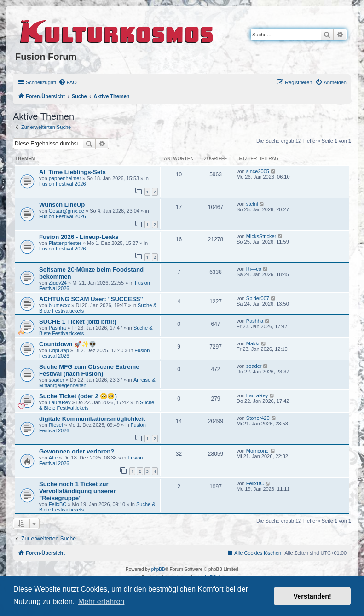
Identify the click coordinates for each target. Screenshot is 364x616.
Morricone (257, 451)
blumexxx (59, 305)
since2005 (258, 171)
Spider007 (258, 298)
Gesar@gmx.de (66, 211)
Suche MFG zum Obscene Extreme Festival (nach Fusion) (89, 370)
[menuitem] (68, 82)
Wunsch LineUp (62, 205)
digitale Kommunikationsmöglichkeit (92, 419)
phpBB (158, 569)
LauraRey (60, 402)
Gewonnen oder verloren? (77, 451)
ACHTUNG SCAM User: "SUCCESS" (91, 299)
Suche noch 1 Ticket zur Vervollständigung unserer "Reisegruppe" (77, 491)
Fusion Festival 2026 (63, 184)
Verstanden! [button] (312, 596)
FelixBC (58, 504)
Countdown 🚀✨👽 (68, 344)
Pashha (57, 328)
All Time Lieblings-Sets (72, 172)
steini (252, 204)
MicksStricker (261, 236)
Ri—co (254, 269)
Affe (53, 458)
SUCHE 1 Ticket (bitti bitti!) (78, 322)
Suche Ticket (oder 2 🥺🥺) (78, 396)
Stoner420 (258, 418)
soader (57, 380)
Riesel (56, 425)
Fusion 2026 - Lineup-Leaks (79, 237)
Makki (253, 343)
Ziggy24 (58, 283)
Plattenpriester (65, 243)
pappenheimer (65, 178)
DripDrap (59, 350)
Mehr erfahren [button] (101, 601)
